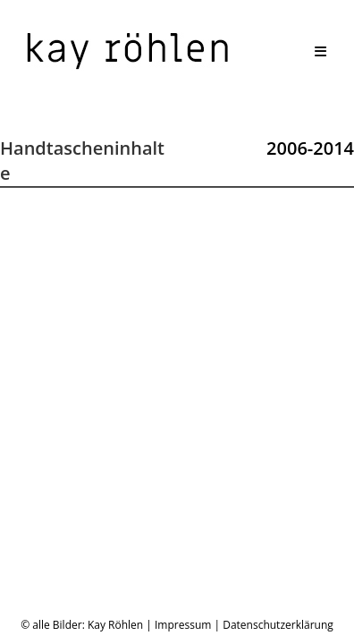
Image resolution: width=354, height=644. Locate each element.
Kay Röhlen (115, 428)
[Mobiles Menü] (321, 51)
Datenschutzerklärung (278, 428)
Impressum (183, 428)
